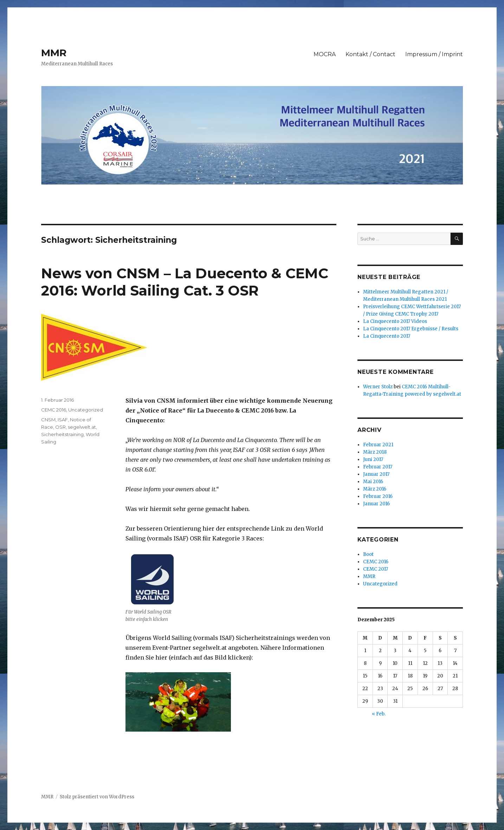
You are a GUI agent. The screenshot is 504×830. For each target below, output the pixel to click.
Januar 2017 (376, 474)
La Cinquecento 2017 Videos (395, 321)
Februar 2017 (378, 467)
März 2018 (375, 452)
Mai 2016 (373, 482)
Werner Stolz (378, 387)
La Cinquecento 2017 (387, 336)
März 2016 (375, 489)
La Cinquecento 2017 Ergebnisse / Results (411, 329)
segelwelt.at (82, 427)
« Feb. (379, 714)
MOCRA (325, 54)
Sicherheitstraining (62, 434)
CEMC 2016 (54, 410)
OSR (60, 427)
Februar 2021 (378, 445)
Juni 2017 (373, 459)
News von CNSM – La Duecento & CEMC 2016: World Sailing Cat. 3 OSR (185, 282)
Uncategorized (86, 410)
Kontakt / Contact (370, 54)
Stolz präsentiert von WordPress (97, 797)
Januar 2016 (376, 504)
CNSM (48, 420)
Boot (368, 554)
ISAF (63, 420)
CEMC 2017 (376, 569)
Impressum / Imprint (434, 54)
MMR (54, 53)
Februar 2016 (378, 496)
